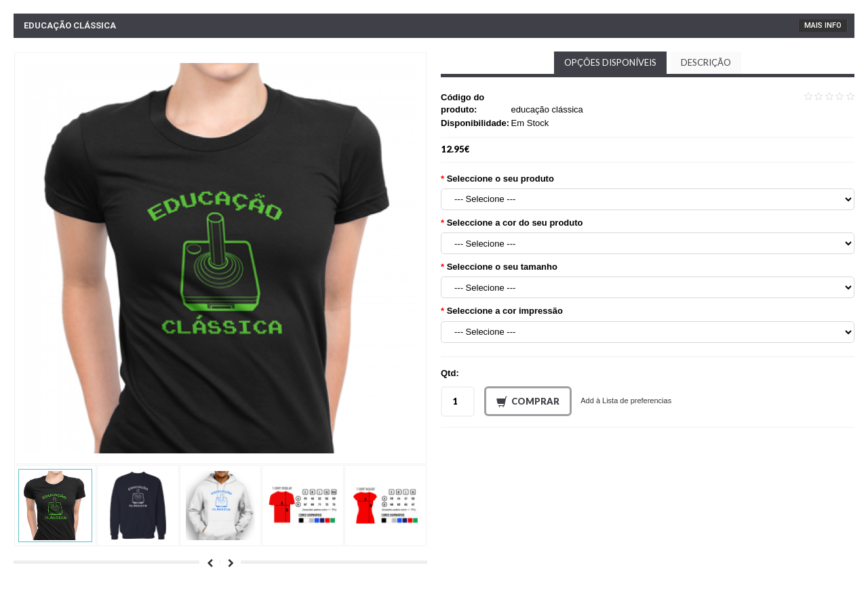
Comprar (528, 402)
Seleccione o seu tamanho (502, 267)
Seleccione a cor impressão (505, 311)
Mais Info (823, 25)
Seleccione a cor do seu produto (515, 223)
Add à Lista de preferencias (626, 401)
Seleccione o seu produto (500, 179)
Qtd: (450, 373)
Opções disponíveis (610, 62)
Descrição (706, 62)
